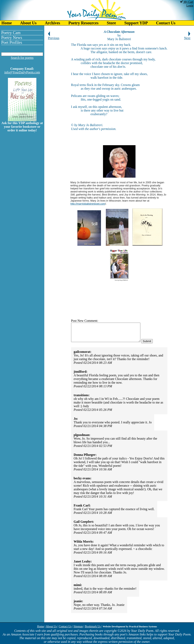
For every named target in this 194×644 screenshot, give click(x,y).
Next (187, 37)
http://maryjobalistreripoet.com (88, 204)
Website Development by (130, 627)
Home (7, 23)
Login (190, 6)
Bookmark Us (93, 626)
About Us (28, 23)
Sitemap (78, 626)
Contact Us (166, 23)
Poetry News (12, 38)
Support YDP (136, 23)
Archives (53, 23)
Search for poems (22, 58)
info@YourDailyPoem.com (22, 72)
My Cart (187, 2)
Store (111, 23)
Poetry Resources (83, 23)
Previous (54, 37)
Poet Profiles (12, 42)
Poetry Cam (11, 33)
